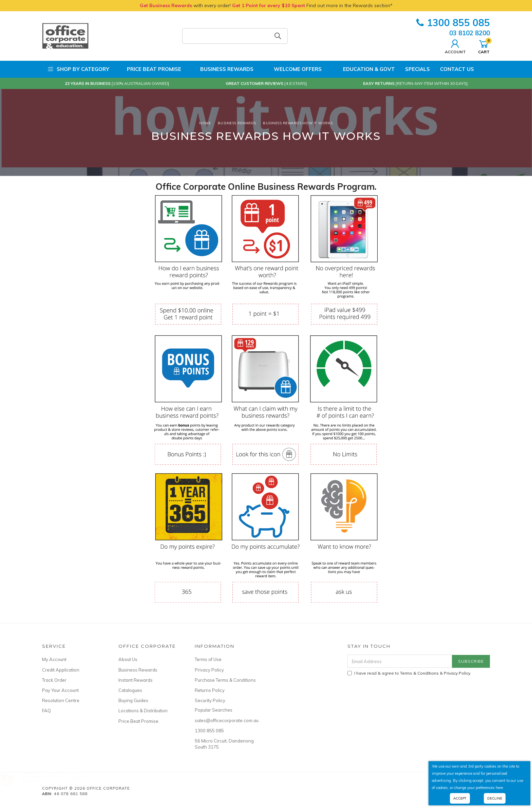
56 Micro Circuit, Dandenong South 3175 (224, 744)
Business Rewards (222, 69)
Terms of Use (208, 659)
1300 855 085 (453, 23)
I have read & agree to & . (409, 673)
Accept (460, 798)
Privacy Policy (209, 670)
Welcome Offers (293, 69)
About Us (128, 659)
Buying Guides (133, 700)
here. (500, 788)
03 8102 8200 (470, 33)
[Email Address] (400, 661)
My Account (54, 659)
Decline (495, 798)
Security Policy (210, 700)
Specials (417, 69)
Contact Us (457, 69)
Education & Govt (363, 69)
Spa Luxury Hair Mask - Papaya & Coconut (60, 779)
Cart (484, 46)
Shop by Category (78, 69)
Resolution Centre (61, 700)
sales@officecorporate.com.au (225, 720)
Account (455, 46)
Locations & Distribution (143, 711)
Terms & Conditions (419, 673)
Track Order (54, 680)
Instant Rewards (136, 680)
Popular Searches (214, 710)
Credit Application (61, 670)
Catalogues (130, 690)
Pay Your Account (60, 690)
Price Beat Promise (150, 69)
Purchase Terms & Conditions (225, 680)
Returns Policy (210, 690)
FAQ (46, 711)
